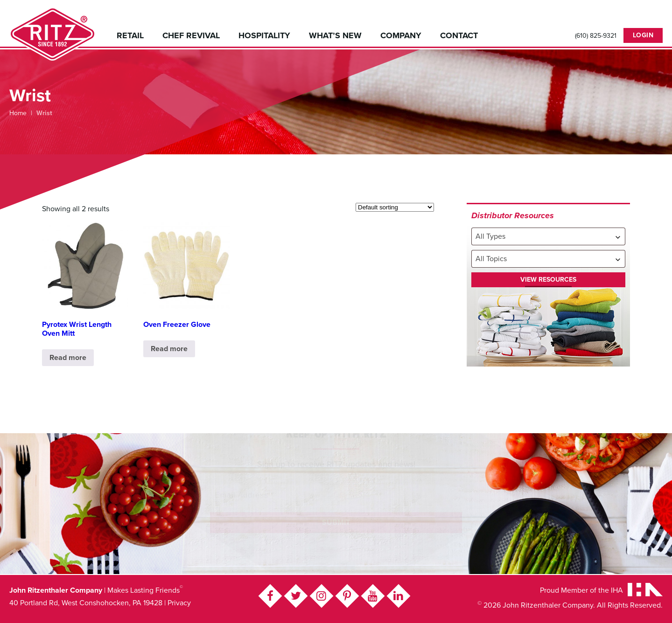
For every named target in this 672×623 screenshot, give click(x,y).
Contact (459, 35)
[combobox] (548, 236)
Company (401, 35)
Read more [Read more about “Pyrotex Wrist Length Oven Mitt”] (68, 358)
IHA (617, 590)
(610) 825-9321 (596, 36)
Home (18, 113)
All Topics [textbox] (491, 259)
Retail (130, 35)
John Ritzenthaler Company (52, 34)
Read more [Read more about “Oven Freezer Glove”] (169, 349)
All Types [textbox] (490, 236)
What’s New (335, 35)
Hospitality (264, 35)
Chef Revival (191, 35)
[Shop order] (395, 207)
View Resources (548, 280)
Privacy (179, 603)
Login (643, 35)
